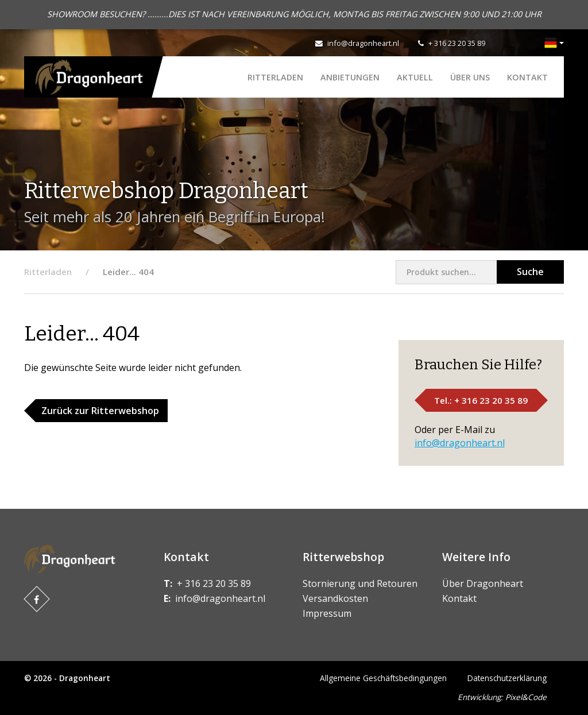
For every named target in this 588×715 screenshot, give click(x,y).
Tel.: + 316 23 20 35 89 (481, 400)
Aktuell (415, 77)
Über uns (470, 77)
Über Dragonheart (483, 583)
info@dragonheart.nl (363, 43)
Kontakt (527, 77)
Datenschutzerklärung (507, 678)
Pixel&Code (526, 697)
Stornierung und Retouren (360, 583)
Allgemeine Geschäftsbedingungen (383, 678)
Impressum (327, 613)
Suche (530, 272)
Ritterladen (275, 77)
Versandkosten (335, 598)
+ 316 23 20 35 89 (457, 43)
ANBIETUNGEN (350, 77)
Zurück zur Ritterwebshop (100, 411)
